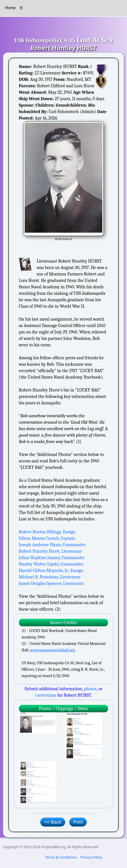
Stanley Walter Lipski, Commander (51, 564)
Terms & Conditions (61, 857)
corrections (46, 695)
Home (10, 8)
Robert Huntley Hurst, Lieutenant (50, 551)
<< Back (53, 822)
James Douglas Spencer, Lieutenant (51, 583)
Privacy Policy (91, 857)
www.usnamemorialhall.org (52, 650)
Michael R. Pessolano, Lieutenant (50, 577)
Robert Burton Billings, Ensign (47, 532)
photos (90, 689)
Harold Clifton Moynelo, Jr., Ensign (51, 570)
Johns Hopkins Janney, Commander (52, 558)
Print (78, 822)
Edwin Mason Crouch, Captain (47, 538)
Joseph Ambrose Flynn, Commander (52, 545)
